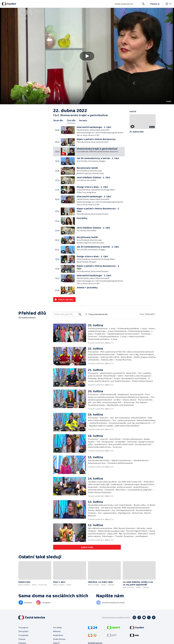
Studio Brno (58, 635)
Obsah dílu (58, 120)
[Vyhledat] (80, 314)
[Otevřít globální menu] (168, 4)
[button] (87, 56)
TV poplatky (23, 635)
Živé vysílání (23, 631)
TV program (23, 627)
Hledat (143, 5)
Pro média (57, 627)
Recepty (83, 120)
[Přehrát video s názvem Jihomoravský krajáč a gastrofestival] (87, 56)
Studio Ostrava (59, 639)
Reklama (57, 631)
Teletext (22, 639)
